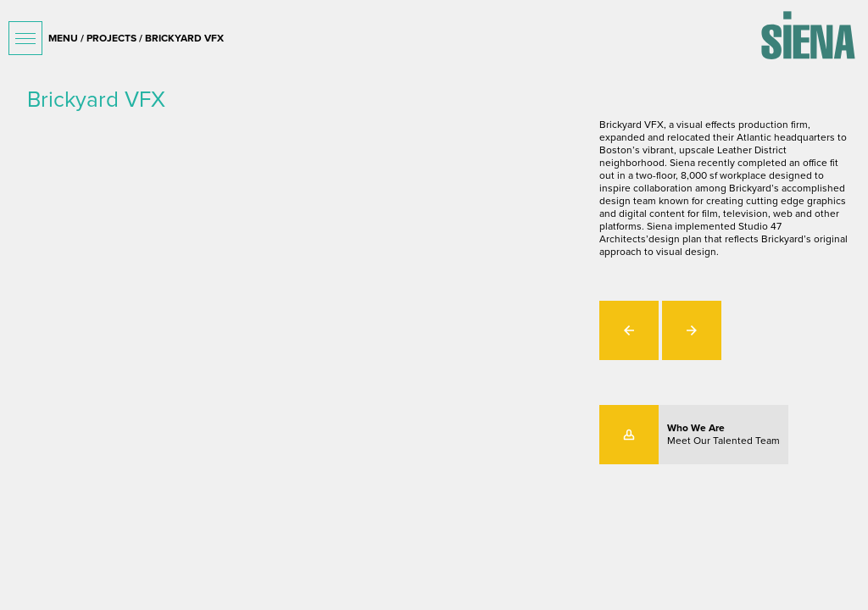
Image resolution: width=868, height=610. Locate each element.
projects (111, 38)
